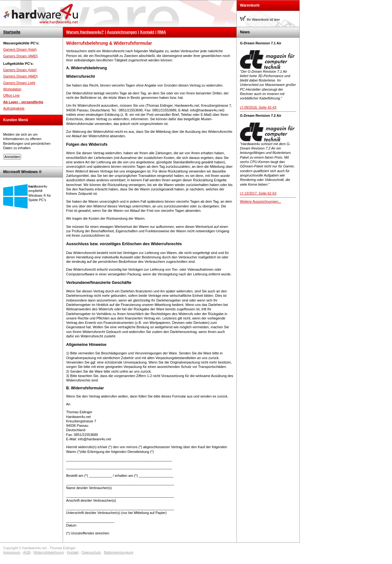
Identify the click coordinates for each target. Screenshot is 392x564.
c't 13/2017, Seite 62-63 (258, 193)
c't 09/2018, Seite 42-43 (258, 107)
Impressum (12, 552)
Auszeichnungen (122, 32)
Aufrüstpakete (14, 108)
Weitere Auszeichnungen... (261, 201)
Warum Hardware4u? (85, 32)
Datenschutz (91, 552)
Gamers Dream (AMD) (20, 56)
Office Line (11, 95)
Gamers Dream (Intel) (20, 49)
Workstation (12, 89)
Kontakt (147, 32)
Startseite (12, 32)
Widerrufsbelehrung (49, 552)
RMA (162, 32)
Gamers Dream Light (19, 83)
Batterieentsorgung (119, 552)
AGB (27, 552)
